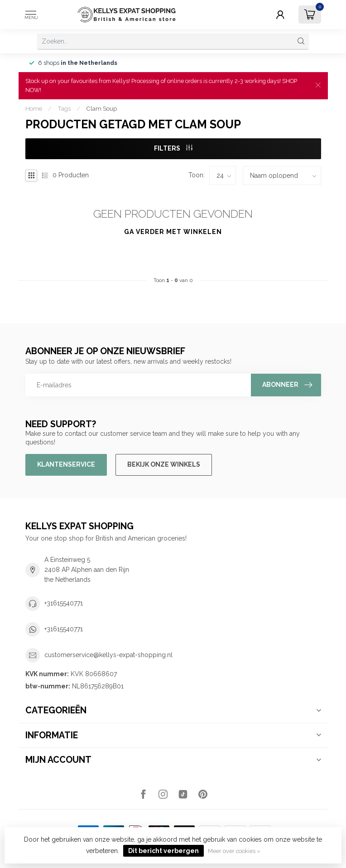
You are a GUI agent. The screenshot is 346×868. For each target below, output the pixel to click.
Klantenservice (66, 464)
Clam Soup (101, 108)
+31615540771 (64, 603)
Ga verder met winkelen (173, 232)
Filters (173, 148)
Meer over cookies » (234, 851)
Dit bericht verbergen (163, 851)
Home (34, 108)
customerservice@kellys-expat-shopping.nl (108, 655)
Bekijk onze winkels (164, 464)
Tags (64, 108)
